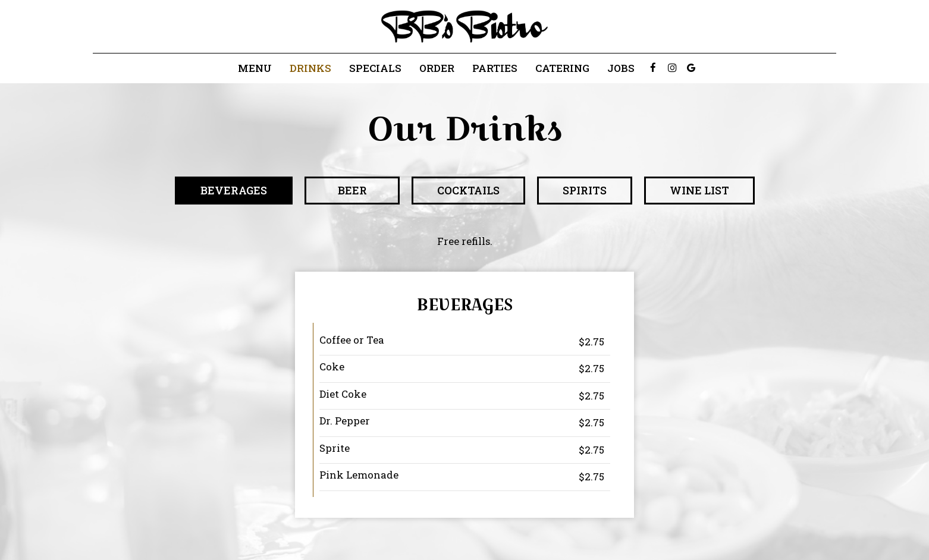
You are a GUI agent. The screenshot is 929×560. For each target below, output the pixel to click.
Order (437, 68)
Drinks (310, 68)
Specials (375, 68)
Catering (562, 68)
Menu (255, 68)
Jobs (621, 68)
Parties (495, 68)
